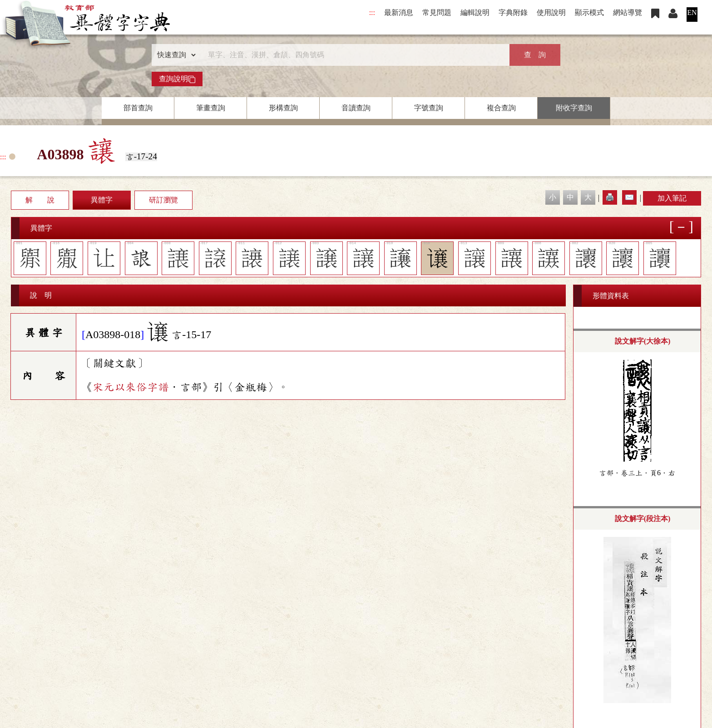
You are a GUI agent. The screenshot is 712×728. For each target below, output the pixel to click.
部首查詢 (138, 108)
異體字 (102, 200)
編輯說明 (475, 12)
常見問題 (437, 12)
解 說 (40, 200)
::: (372, 12)
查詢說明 (177, 79)
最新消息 (399, 12)
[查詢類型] (174, 55)
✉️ (629, 197)
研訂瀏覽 (163, 200)
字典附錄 (513, 12)
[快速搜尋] (353, 55)
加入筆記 (672, 198)
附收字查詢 (574, 108)
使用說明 (551, 12)
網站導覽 (628, 12)
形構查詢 (283, 108)
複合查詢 (501, 108)
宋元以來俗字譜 (131, 387)
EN (692, 12)
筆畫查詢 (211, 108)
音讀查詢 (356, 108)
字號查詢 (429, 108)
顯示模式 (589, 12)
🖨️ (610, 197)
